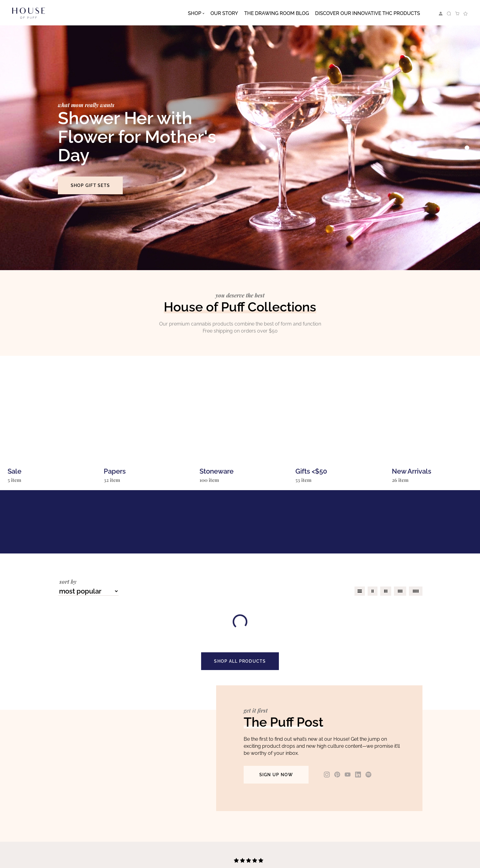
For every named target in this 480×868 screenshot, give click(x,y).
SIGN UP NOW (276, 775)
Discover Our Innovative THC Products (367, 13)
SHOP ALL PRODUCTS (240, 661)
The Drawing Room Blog (277, 13)
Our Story (224, 13)
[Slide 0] (467, 148)
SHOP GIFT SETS (90, 185)
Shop (195, 13)
